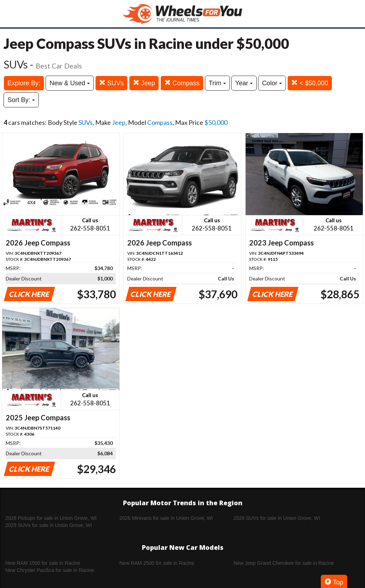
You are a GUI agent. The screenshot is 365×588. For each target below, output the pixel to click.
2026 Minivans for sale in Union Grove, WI (166, 518)
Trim (217, 83)
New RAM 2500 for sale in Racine (157, 563)
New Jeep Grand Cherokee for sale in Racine (284, 563)
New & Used (70, 83)
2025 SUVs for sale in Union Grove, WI (49, 525)
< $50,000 (310, 83)
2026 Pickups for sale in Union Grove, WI (51, 518)
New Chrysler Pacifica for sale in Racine (50, 570)
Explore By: (24, 83)
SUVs (111, 83)
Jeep (144, 83)
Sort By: (21, 100)
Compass (182, 83)
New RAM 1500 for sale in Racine (43, 563)
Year (244, 83)
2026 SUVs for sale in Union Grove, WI (277, 518)
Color (272, 83)
